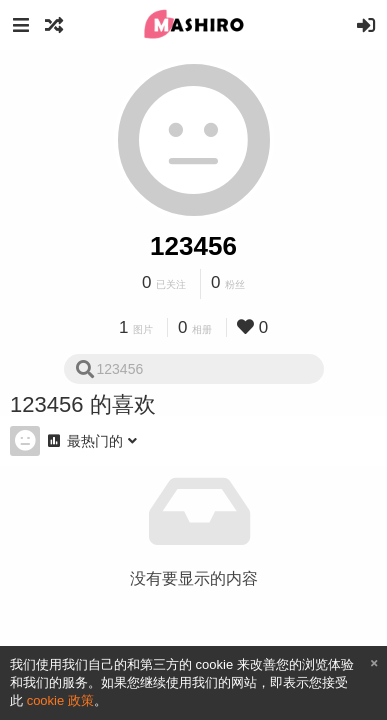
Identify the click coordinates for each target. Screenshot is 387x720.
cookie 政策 (60, 700)
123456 (193, 246)
